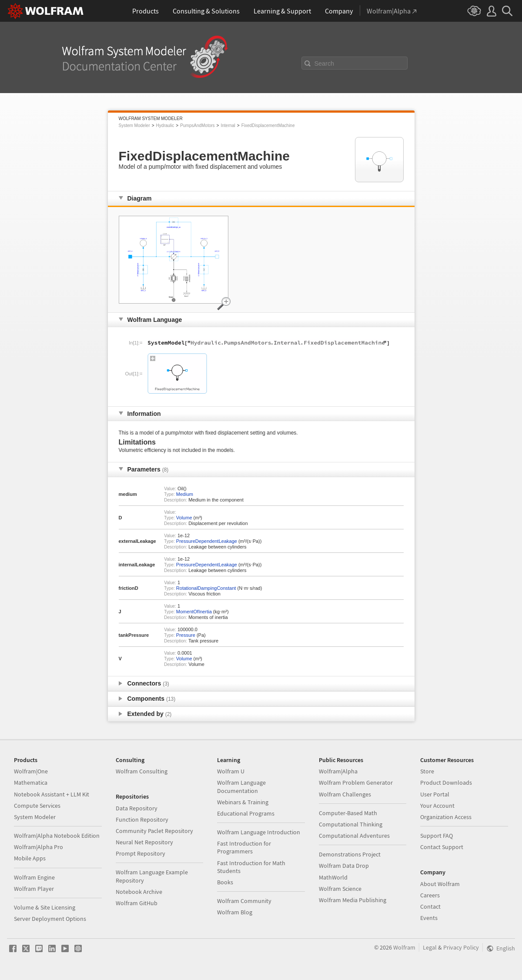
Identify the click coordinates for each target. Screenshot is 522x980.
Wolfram (404, 947)
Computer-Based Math (348, 813)
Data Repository (137, 808)
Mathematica (31, 783)
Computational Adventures (354, 836)
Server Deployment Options (50, 919)
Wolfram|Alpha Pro (38, 847)
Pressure (186, 635)
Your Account (437, 806)
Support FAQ (437, 836)
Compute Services (37, 806)
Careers (430, 895)
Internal (228, 125)
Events (429, 918)
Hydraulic (165, 125)
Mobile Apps (30, 858)
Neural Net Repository (144, 842)
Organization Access (446, 817)
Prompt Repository (141, 853)
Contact (430, 906)
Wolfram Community (244, 901)
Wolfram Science (340, 889)
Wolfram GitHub (137, 903)
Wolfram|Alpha (338, 771)
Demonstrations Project (350, 854)
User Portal (435, 794)
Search (325, 64)
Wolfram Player (34, 889)
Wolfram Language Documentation (241, 786)
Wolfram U (231, 771)
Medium (185, 494)
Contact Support (442, 847)
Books (225, 882)
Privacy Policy (461, 947)
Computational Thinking (351, 824)
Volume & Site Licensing (45, 907)
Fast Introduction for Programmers (244, 847)
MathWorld (333, 877)
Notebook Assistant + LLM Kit (52, 794)
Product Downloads (446, 783)
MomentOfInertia (194, 612)
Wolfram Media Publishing (353, 900)
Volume (184, 518)
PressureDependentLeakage (207, 541)
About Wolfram (440, 884)
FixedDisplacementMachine (268, 125)
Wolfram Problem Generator (356, 783)
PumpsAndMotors (197, 125)
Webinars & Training (243, 802)
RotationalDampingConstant (206, 588)
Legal (430, 947)
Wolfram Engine (34, 877)
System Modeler (134, 125)
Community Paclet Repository (154, 831)
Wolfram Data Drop (344, 866)
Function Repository (142, 819)
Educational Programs (246, 813)
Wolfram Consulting (142, 771)
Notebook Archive (139, 892)
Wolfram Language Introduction (259, 832)
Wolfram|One (31, 771)
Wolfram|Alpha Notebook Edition (57, 836)
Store (427, 771)
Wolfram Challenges (345, 794)
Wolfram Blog (235, 912)
